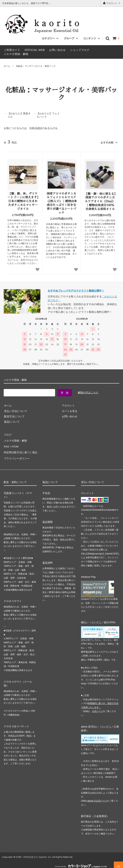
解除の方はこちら (88, 392)
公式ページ (97, 708)
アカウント (112, 3)
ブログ (8, 434)
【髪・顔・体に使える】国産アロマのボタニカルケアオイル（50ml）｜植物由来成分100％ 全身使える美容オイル (100, 201)
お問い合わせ (57, 50)
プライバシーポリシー (17, 456)
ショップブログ (80, 50)
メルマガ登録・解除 (16, 54)
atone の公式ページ (97, 798)
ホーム (7, 66)
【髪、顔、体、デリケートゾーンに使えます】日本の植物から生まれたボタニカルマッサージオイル (23, 201)
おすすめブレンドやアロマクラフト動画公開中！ (76, 290)
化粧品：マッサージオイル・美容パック (36, 66)
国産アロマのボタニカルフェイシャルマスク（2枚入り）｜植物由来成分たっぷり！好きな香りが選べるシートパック (61, 203)
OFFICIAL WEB (35, 50)
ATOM (15, 445)
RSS (6, 445)
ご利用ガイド (12, 50)
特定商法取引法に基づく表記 (20, 451)
